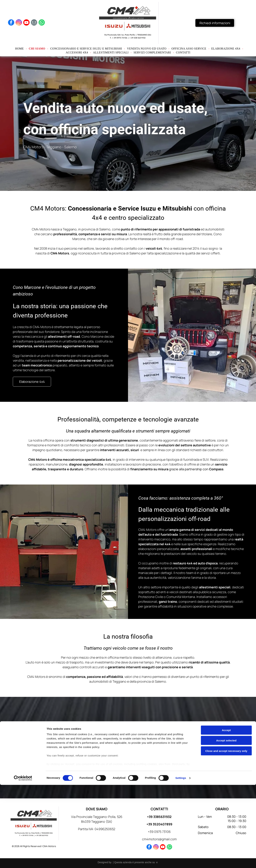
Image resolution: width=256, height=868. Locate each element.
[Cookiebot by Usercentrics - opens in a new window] (23, 861)
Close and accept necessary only (226, 834)
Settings (181, 861)
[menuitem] (20, 49)
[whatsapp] (42, 23)
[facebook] (11, 23)
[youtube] (26, 23)
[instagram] (19, 23)
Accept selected (226, 824)
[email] (34, 23)
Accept (226, 813)
